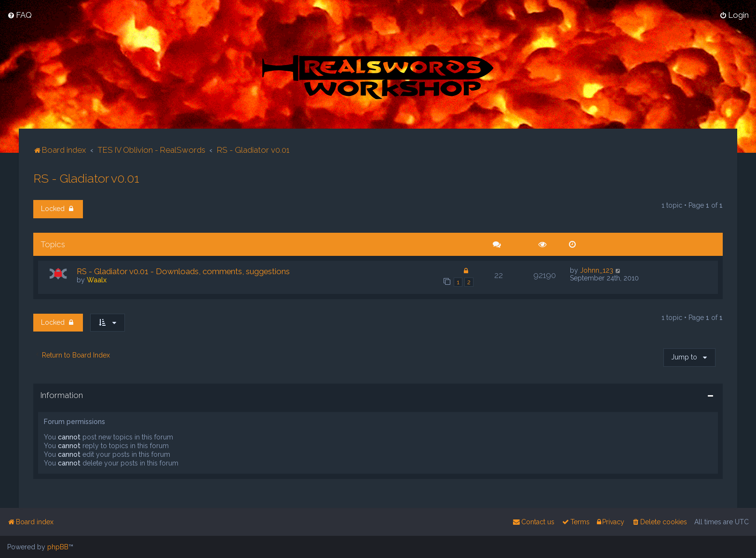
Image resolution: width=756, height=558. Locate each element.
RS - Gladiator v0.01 (86, 178)
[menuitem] (20, 15)
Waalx (97, 279)
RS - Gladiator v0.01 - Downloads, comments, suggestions (183, 271)
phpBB (58, 547)
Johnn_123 (597, 270)
